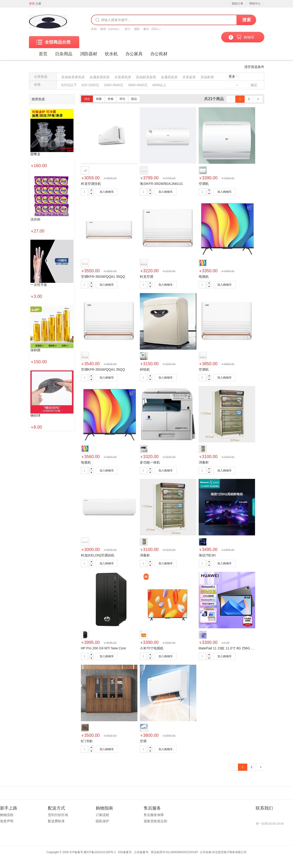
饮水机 (111, 54)
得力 (128, 29)
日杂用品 (64, 54)
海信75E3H (207, 555)
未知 (94, 29)
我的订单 (237, 4)
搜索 (247, 20)
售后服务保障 (154, 815)
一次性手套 (39, 285)
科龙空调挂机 (91, 184)
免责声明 (7, 821)
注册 (38, 4)
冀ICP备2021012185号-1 (100, 852)
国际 (137, 29)
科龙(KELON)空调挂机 (98, 555)
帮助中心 (255, 4)
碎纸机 (145, 369)
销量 (99, 99)
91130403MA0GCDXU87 (182, 852)
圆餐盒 (35, 154)
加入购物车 (107, 192)
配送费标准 (56, 821)
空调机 (204, 184)
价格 (111, 99)
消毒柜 (204, 462)
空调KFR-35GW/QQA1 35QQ (103, 277)
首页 (43, 54)
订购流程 (102, 815)
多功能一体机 (150, 462)
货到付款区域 (58, 815)
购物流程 (7, 815)
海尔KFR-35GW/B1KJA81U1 (161, 184)
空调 (143, 741)
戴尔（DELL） (153, 29)
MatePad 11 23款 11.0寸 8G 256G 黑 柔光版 (232, 648)
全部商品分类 (53, 42)
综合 (87, 99)
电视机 (204, 277)
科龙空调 (146, 277)
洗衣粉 (35, 219)
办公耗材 (159, 54)
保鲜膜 (35, 350)
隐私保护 (102, 821)
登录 (32, 4)
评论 (122, 99)
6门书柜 (87, 741)
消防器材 (89, 54)
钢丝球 (35, 416)
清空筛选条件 (254, 67)
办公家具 (134, 54)
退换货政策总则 (155, 821)
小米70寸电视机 (152, 648)
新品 (134, 99)
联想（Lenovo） (111, 29)
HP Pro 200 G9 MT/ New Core (104, 648)
